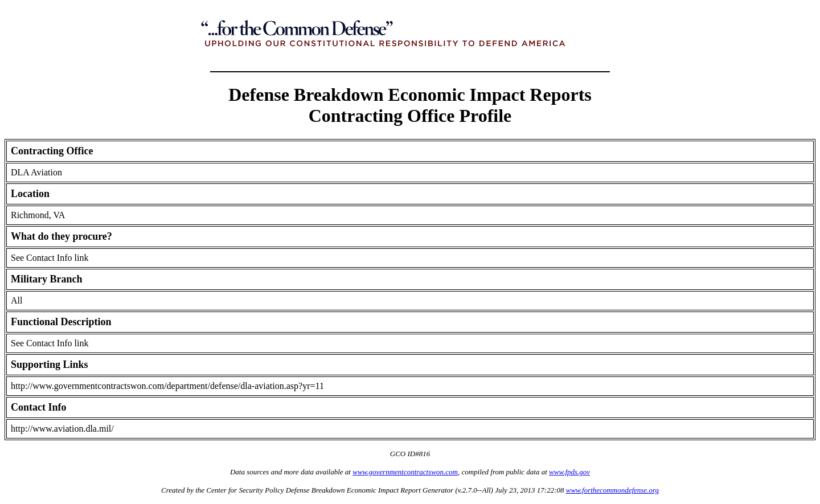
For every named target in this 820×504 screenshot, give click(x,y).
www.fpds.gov (569, 472)
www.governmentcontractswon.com (405, 472)
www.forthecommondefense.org (612, 490)
